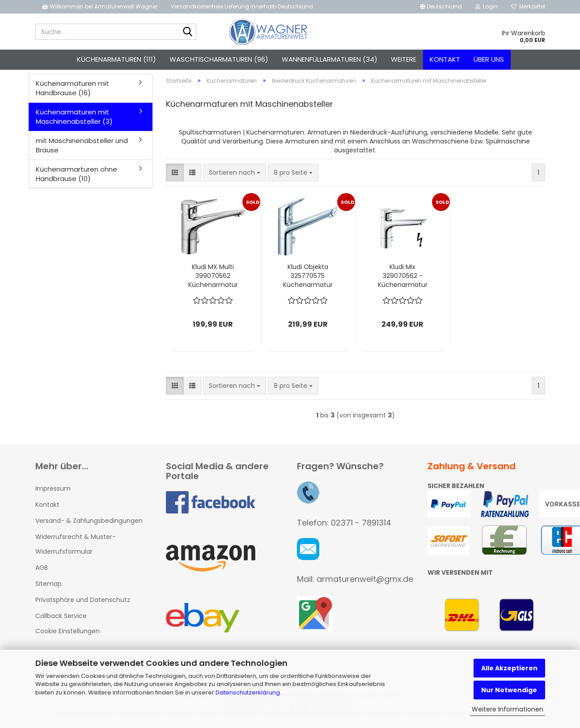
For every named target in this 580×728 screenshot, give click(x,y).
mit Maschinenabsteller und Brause (82, 145)
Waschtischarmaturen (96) (219, 59)
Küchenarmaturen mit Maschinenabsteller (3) (74, 117)
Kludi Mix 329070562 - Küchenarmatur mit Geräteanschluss (402, 276)
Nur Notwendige (509, 690)
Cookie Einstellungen (68, 631)
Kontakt (445, 59)
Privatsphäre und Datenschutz (83, 600)
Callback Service (61, 616)
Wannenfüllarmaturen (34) (330, 59)
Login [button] (487, 6)
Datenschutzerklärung (248, 692)
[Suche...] (188, 32)
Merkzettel (528, 6)
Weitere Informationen (508, 709)
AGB (42, 568)
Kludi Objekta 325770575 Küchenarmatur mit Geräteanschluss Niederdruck (308, 276)
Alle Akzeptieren (509, 668)
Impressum (53, 488)
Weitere (404, 59)
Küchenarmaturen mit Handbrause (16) (72, 88)
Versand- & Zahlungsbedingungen (89, 521)
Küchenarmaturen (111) (116, 59)
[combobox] (235, 173)
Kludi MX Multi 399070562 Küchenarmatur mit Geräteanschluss (213, 276)
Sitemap (49, 584)
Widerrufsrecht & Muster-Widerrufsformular (76, 544)
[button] (441, 7)
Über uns (489, 59)
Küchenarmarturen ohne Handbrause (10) (76, 174)
